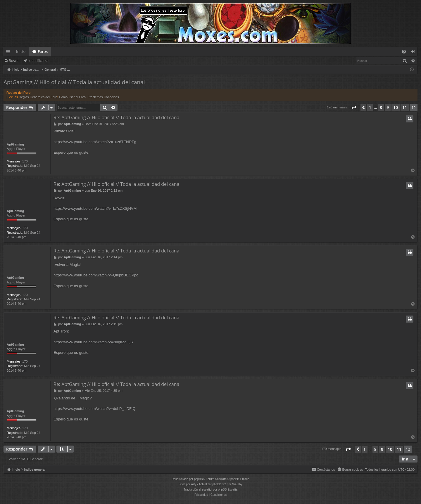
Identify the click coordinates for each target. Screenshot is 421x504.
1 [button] (370, 107)
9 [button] (388, 107)
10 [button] (396, 107)
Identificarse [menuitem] (414, 53)
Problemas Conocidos (103, 97)
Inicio (21, 51)
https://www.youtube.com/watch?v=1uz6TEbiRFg (95, 142)
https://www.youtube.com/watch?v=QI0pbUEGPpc (96, 275)
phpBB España (228, 490)
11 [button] (405, 107)
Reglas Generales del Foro (38, 97)
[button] (354, 108)
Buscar (14, 61)
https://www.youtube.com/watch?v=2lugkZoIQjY (94, 342)
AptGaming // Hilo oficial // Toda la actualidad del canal (74, 82)
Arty (194, 484)
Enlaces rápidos (9, 53)
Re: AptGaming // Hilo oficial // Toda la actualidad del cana (116, 117)
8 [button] (381, 107)
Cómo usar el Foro (72, 97)
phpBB (199, 479)
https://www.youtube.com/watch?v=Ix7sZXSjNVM (95, 208)
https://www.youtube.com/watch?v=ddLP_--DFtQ (95, 409)
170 (25, 161)
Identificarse (38, 61)
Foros (43, 51)
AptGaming (15, 144)
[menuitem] (404, 52)
